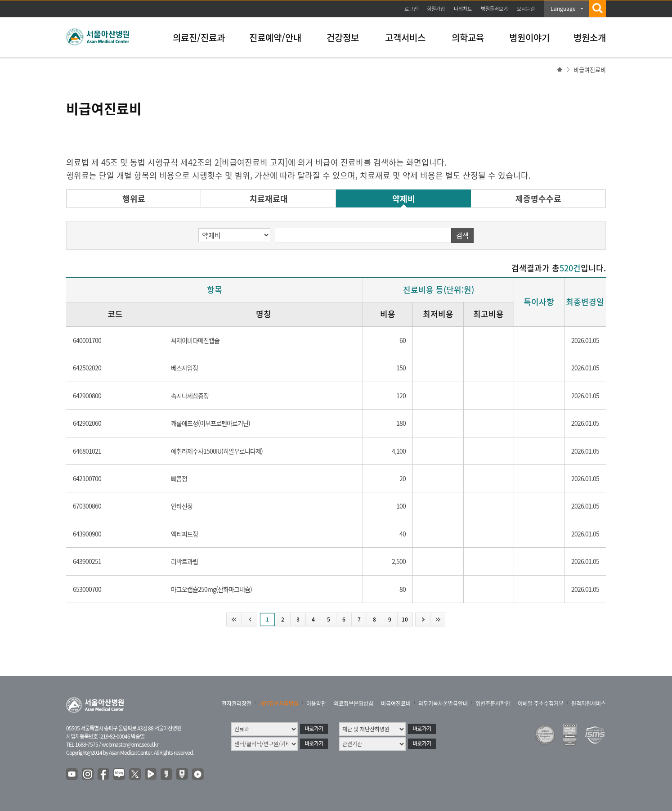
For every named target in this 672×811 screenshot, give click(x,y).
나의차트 (463, 9)
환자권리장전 (237, 703)
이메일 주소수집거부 (541, 703)
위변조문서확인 (493, 703)
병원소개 (590, 38)
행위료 (134, 199)
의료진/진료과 (199, 38)
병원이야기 (529, 38)
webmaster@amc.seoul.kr (130, 744)
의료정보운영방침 (354, 703)
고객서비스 (405, 38)
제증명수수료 (538, 199)
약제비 (404, 199)
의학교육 (468, 38)
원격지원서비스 (589, 703)
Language (563, 9)
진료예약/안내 (275, 38)
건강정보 (343, 38)
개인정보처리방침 (279, 703)
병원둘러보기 (494, 9)
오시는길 (526, 9)
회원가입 (436, 9)
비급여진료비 (396, 703)
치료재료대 (269, 199)
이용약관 (316, 703)
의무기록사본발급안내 (443, 703)
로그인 (411, 9)
